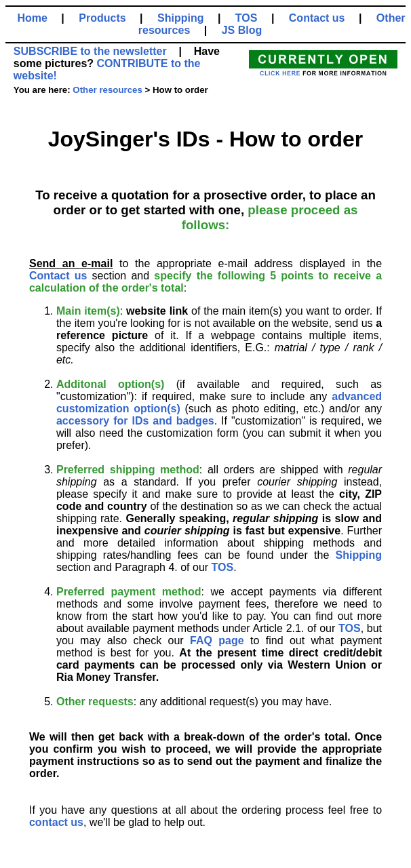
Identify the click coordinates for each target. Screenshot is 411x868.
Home (32, 18)
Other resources (107, 90)
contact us (56, 822)
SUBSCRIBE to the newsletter (90, 51)
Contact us (317, 18)
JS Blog (242, 30)
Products (102, 18)
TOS (247, 18)
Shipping (180, 18)
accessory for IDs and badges (135, 421)
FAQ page (217, 640)
